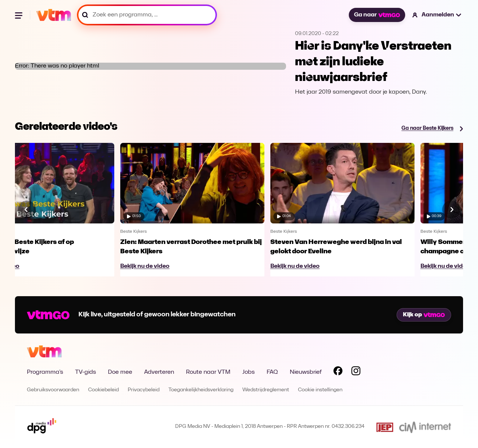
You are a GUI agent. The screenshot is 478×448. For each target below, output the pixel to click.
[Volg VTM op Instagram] (356, 372)
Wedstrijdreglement (266, 390)
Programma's (45, 372)
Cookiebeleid (103, 390)
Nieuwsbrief (306, 372)
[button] (437, 15)
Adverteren (159, 372)
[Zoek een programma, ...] (147, 15)
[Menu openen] (19, 15)
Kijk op (424, 315)
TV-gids (86, 372)
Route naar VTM (208, 372)
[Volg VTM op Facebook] (338, 372)
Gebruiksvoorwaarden (53, 390)
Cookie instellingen (320, 390)
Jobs (249, 372)
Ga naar (377, 15)
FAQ (272, 372)
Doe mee (120, 372)
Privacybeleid (144, 390)
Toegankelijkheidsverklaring (201, 390)
